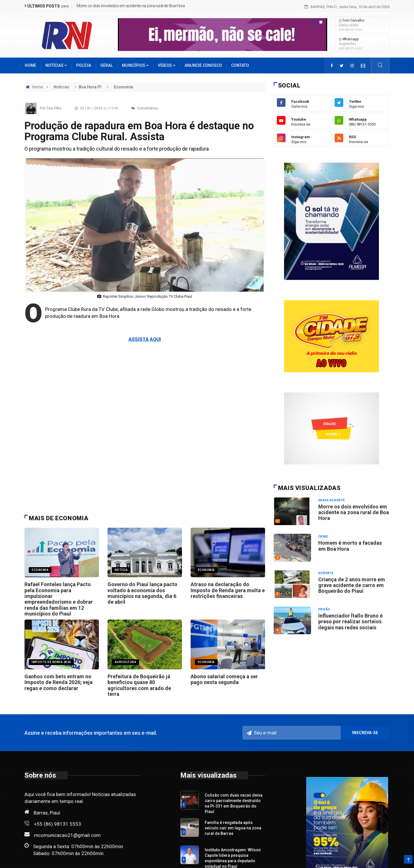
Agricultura (126, 662)
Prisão (324, 609)
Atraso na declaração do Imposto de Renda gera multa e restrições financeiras (228, 590)
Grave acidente (332, 500)
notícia (121, 570)
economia (40, 570)
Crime (323, 536)
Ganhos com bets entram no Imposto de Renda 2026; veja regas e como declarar (59, 682)
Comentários (145, 108)
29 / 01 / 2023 (98, 108)
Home (30, 65)
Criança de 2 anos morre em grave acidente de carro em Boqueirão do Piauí (352, 585)
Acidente (326, 573)
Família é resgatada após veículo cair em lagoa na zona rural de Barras (233, 828)
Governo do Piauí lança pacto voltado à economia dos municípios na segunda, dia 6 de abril (142, 593)
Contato (240, 65)
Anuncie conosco (203, 65)
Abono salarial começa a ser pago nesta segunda (224, 679)
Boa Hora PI (90, 87)
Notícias (56, 65)
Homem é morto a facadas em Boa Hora (350, 546)
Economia (123, 87)
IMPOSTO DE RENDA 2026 (51, 662)
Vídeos (167, 65)
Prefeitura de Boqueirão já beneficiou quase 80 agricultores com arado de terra (139, 685)
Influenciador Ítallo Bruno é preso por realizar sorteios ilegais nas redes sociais (350, 622)
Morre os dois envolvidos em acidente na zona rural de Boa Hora (131, 6)
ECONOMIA (206, 570)
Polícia (84, 65)
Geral (107, 65)
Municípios (135, 65)
